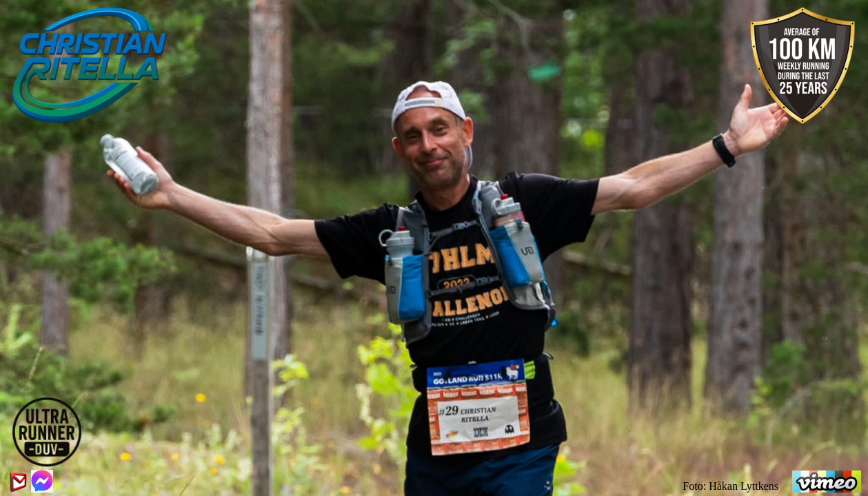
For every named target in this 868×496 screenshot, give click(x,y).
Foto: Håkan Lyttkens (730, 486)
